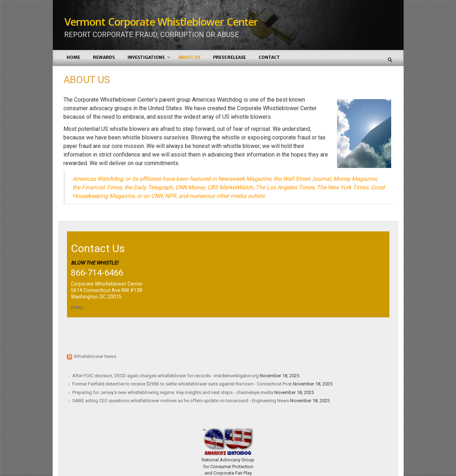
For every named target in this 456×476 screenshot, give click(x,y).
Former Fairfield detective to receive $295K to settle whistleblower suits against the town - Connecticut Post (182, 384)
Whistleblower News (95, 356)
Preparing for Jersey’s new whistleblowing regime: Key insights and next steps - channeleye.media (173, 392)
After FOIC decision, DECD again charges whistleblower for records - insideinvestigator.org (165, 376)
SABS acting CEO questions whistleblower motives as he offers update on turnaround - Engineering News (181, 401)
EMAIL (77, 308)
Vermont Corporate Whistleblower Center (161, 22)
